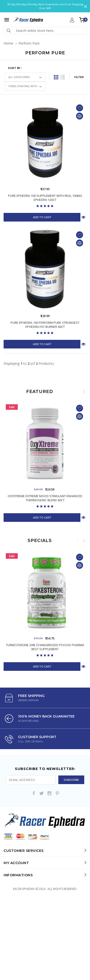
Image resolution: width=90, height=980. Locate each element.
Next (84, 392)
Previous (78, 392)
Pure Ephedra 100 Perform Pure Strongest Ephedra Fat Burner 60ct (45, 325)
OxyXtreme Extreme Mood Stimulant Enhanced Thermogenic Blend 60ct (45, 498)
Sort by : (15, 68)
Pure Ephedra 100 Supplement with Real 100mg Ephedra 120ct (45, 198)
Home (8, 43)
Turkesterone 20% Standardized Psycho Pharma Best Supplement (45, 662)
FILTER (79, 77)
